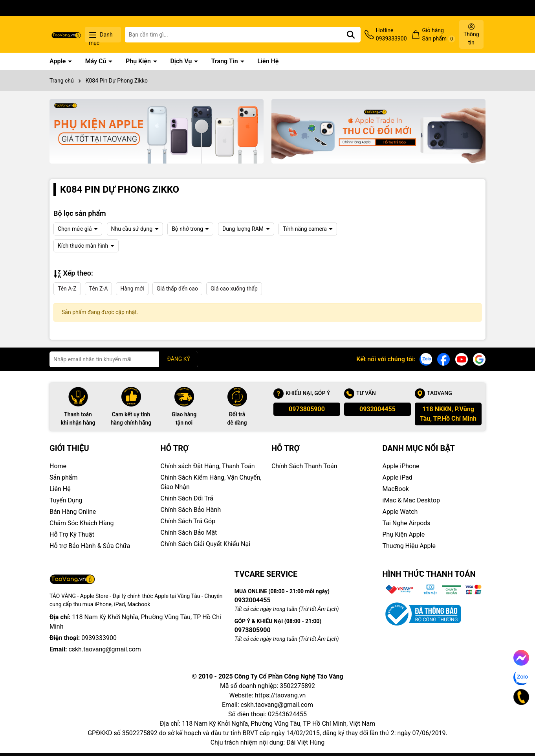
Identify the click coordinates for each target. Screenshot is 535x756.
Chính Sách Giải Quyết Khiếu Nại (206, 544)
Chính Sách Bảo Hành (191, 510)
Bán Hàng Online (73, 512)
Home (58, 466)
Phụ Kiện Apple (404, 534)
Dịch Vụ (182, 61)
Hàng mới (132, 289)
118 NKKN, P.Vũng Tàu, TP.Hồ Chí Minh (448, 414)
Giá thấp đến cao (177, 289)
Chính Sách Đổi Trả (187, 498)
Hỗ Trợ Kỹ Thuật (72, 534)
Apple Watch (400, 512)
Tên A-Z (67, 289)
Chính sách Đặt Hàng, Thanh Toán (208, 466)
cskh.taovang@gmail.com (105, 649)
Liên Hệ (268, 61)
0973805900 (307, 409)
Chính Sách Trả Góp (188, 521)
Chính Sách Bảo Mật (189, 533)
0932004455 (377, 409)
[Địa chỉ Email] (124, 359)
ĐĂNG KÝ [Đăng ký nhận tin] (179, 359)
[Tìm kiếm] (351, 35)
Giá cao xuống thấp (234, 289)
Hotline (391, 35)
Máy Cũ (97, 61)
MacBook (396, 489)
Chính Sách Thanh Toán (304, 466)
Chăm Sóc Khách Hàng (82, 523)
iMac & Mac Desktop (411, 500)
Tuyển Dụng (66, 500)
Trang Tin (225, 61)
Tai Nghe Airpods (407, 523)
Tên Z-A (99, 289)
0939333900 (99, 638)
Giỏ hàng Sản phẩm (439, 35)
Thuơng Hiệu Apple (409, 546)
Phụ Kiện (139, 61)
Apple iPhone (401, 466)
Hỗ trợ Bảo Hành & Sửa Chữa (90, 546)
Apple (58, 61)
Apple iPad (398, 477)
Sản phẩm (64, 477)
